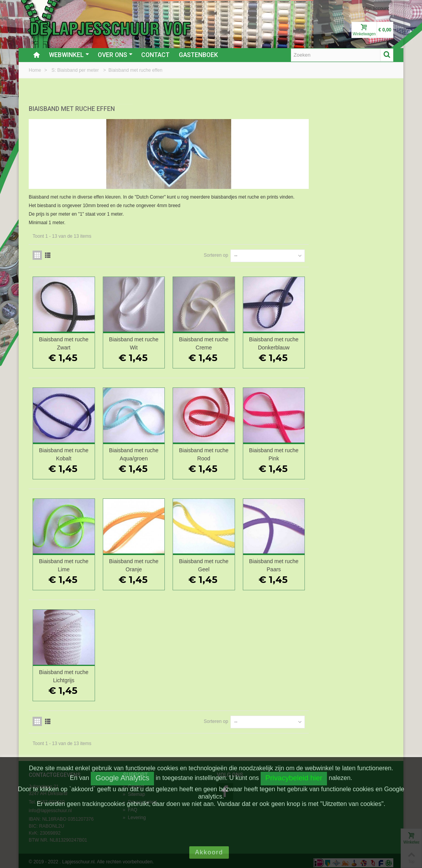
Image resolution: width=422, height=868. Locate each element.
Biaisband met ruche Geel (292, 561)
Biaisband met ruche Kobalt (157, 450)
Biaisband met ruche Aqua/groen (224, 450)
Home (35, 70)
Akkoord (209, 852)
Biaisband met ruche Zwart (157, 340)
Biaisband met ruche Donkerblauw (360, 340)
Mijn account (376, 9)
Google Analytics (122, 778)
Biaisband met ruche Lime (157, 561)
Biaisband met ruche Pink (360, 450)
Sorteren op (300, 251)
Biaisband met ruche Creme (292, 340)
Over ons (115, 55)
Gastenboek (198, 55)
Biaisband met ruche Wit (224, 340)
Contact (155, 55)
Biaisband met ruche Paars (360, 561)
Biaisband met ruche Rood (292, 450)
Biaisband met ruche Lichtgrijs (157, 673)
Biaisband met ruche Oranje (224, 561)
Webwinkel (69, 55)
